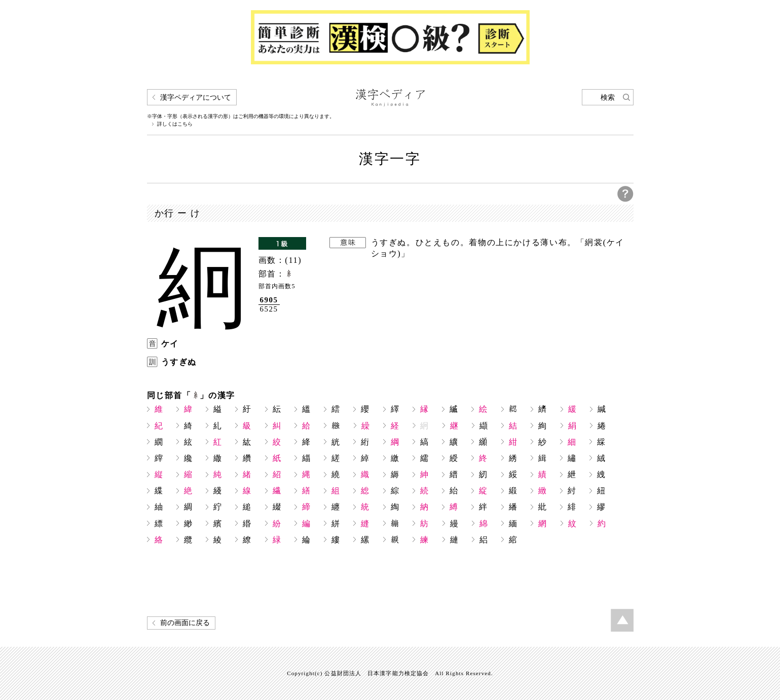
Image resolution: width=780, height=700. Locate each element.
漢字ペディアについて (196, 98)
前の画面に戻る (185, 623)
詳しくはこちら (175, 124)
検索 (608, 98)
